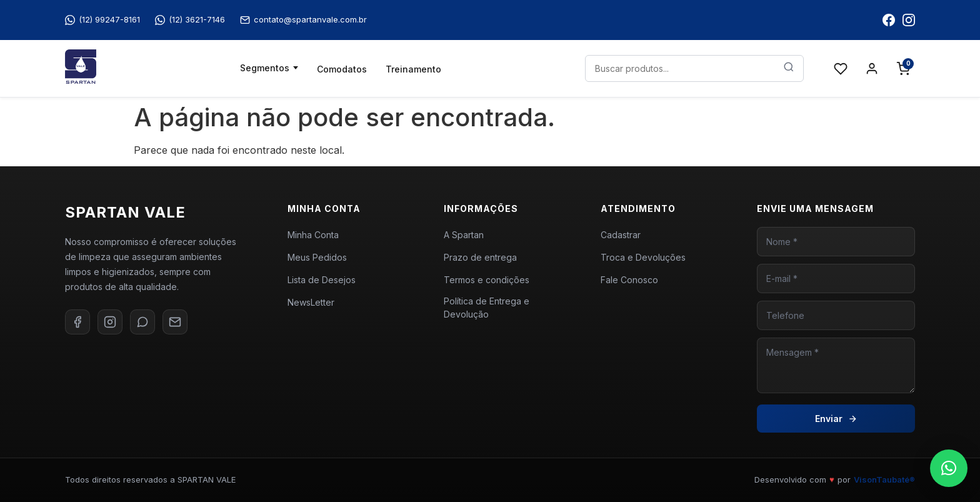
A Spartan (464, 235)
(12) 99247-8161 (102, 20)
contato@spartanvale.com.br (303, 20)
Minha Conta (313, 235)
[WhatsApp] (142, 322)
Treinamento (413, 69)
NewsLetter (311, 302)
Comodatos (342, 69)
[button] (949, 468)
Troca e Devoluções (643, 257)
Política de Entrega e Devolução (487, 308)
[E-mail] (175, 322)
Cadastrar (621, 235)
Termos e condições (487, 280)
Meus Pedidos (317, 257)
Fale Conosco (629, 280)
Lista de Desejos (322, 280)
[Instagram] (110, 322)
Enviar (836, 419)
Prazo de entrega (480, 257)
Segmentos (265, 68)
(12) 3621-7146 (190, 20)
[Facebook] (77, 322)
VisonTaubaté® (884, 479)
